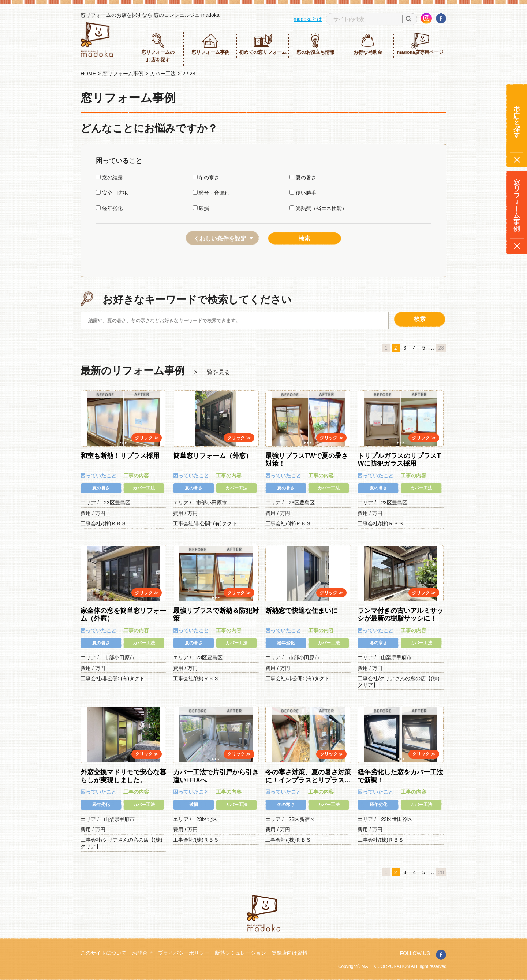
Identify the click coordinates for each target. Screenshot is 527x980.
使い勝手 (303, 193)
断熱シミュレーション (240, 953)
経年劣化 (109, 208)
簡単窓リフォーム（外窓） (213, 456)
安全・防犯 (112, 193)
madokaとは (308, 19)
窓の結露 (109, 178)
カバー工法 (163, 74)
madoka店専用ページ (420, 44)
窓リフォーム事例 (210, 44)
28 (441, 348)
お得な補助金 (368, 44)
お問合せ (142, 953)
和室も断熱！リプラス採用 (120, 456)
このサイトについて (104, 953)
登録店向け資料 (289, 953)
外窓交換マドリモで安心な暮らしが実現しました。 (123, 776)
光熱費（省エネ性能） (318, 208)
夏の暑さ (303, 178)
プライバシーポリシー (184, 953)
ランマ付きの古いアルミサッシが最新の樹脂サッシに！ (400, 615)
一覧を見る (216, 372)
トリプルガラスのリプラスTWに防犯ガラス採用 (399, 460)
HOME (88, 74)
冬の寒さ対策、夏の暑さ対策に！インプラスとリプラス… (308, 776)
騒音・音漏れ (211, 193)
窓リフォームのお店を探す (158, 48)
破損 (201, 208)
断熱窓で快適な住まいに (302, 611)
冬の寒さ (206, 178)
